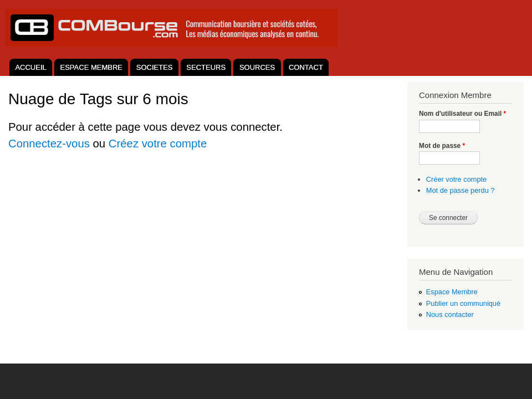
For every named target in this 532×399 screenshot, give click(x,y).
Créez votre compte (158, 144)
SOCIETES (155, 67)
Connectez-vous (49, 144)
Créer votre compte (456, 179)
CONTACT (306, 67)
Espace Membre (452, 292)
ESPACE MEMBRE (91, 67)
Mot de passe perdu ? (461, 190)
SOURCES (257, 67)
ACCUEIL (30, 67)
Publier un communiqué (463, 303)
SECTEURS (206, 67)
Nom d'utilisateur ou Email (462, 114)
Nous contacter (450, 314)
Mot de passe (442, 146)
